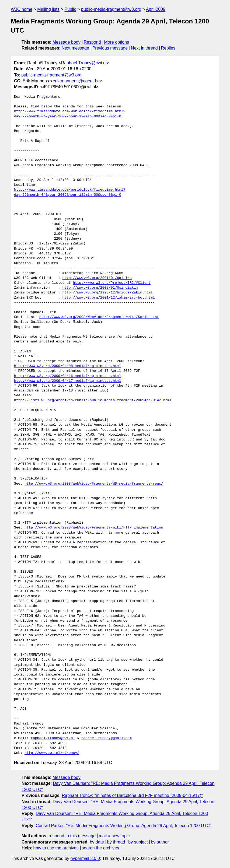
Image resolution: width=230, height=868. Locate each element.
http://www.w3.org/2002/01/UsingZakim (100, 288)
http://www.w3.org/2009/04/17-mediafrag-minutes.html (68, 381)
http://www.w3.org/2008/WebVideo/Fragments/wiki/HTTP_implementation (94, 528)
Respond (92, 42)
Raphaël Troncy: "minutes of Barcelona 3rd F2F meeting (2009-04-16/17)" (132, 795)
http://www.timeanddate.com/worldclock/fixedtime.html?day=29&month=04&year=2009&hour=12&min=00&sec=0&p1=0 (70, 114)
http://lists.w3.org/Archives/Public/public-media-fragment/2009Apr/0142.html (93, 400)
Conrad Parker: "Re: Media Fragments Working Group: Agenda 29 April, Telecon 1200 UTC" (123, 826)
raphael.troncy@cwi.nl (53, 738)
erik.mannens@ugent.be (76, 81)
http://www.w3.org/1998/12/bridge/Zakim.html (107, 293)
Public (70, 9)
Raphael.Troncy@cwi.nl (84, 63)
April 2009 (156, 9)
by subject (138, 842)
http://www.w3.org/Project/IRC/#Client (112, 283)
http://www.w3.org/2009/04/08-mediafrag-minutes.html (68, 366)
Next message (75, 48)
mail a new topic (114, 836)
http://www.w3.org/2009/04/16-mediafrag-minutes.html (68, 376)
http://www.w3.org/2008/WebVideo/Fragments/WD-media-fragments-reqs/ (94, 484)
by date (97, 842)
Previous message (110, 48)
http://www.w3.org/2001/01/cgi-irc (97, 278)
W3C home (22, 9)
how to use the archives (56, 848)
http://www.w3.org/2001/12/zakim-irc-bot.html (108, 298)
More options (117, 42)
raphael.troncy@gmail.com (107, 738)
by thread (116, 842)
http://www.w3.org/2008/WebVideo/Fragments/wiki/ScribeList (99, 317)
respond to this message (72, 836)
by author (160, 842)
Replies (168, 48)
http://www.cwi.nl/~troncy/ (52, 753)
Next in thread (144, 48)
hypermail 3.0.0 (85, 858)
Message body (67, 42)
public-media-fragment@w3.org (111, 9)
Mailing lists (48, 9)
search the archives (101, 848)
